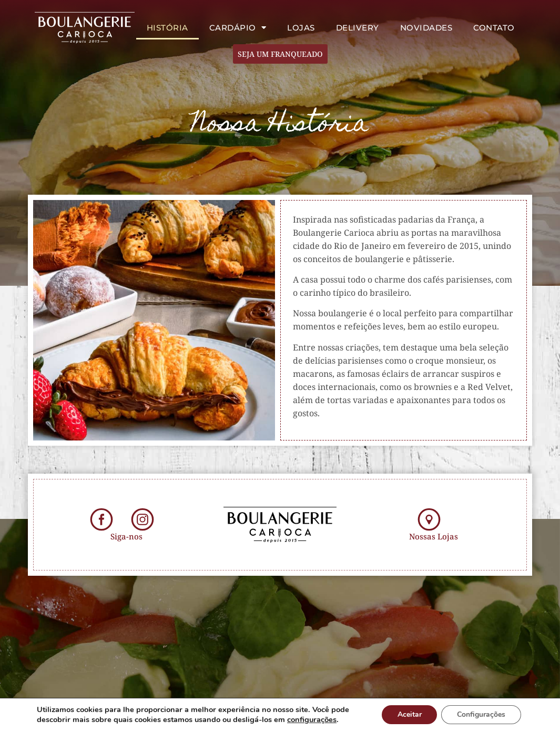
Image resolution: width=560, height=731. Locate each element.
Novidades (426, 28)
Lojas (301, 28)
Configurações (481, 714)
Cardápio (238, 28)
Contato (494, 28)
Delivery (358, 28)
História (167, 28)
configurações (312, 719)
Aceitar (409, 714)
